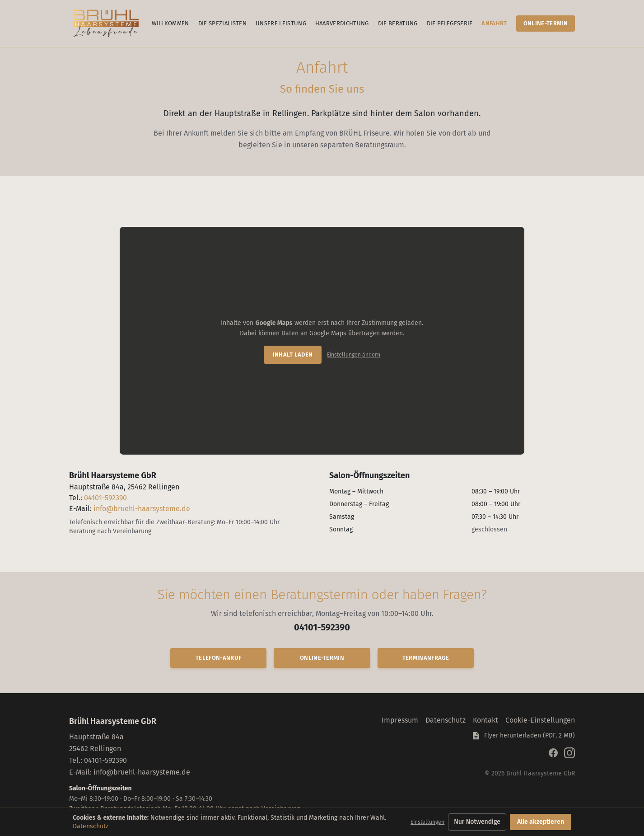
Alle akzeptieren (541, 822)
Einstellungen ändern (354, 355)
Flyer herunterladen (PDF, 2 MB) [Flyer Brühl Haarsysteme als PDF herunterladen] (523, 736)
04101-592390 (105, 498)
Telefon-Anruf (218, 658)
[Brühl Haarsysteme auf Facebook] (553, 753)
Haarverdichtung (342, 23)
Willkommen (170, 23)
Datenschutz (446, 720)
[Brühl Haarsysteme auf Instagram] (569, 753)
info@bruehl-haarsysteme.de (142, 509)
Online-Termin (546, 23)
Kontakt (485, 720)
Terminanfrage (426, 658)
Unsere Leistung (281, 23)
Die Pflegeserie (450, 23)
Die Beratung (398, 23)
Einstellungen (427, 822)
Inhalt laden (293, 355)
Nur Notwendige (477, 822)
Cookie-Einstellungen (540, 720)
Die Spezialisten (222, 23)
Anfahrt (494, 23)
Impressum (400, 720)
